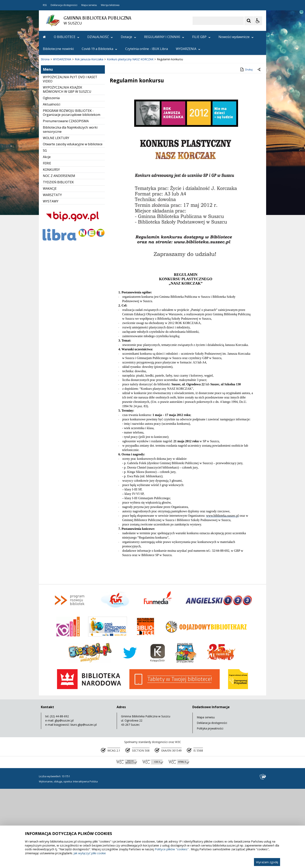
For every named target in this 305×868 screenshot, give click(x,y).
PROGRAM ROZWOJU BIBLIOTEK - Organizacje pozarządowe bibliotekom (72, 192)
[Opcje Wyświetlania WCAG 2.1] (258, 21)
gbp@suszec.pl (64, 800)
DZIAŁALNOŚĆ (100, 37)
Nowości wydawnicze (236, 37)
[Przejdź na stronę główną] (44, 37)
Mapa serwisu (89, 5)
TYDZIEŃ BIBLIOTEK (58, 262)
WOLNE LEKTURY (56, 218)
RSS (45, 5)
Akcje (47, 236)
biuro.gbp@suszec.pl (84, 804)
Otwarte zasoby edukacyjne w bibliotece (73, 224)
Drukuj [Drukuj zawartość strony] (246, 149)
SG (45, 230)
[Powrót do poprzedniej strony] (259, 149)
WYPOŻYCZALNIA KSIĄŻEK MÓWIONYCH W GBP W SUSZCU (67, 169)
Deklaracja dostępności (64, 5)
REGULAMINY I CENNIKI (164, 37)
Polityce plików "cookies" (172, 849)
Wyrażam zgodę (267, 862)
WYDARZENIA (188, 49)
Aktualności (52, 184)
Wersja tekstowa (110, 5)
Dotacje (128, 37)
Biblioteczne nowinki (58, 49)
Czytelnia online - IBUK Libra (147, 49)
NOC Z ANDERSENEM (59, 255)
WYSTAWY (51, 281)
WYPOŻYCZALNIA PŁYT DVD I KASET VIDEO (70, 159)
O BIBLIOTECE (67, 37)
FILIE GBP (201, 37)
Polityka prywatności (210, 808)
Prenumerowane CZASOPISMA (66, 201)
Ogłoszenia (51, 178)
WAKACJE (50, 268)
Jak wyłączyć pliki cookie (90, 853)
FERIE (47, 243)
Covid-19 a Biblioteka (99, 49)
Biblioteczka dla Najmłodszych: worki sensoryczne (70, 209)
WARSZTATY (52, 274)
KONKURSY (51, 249)
